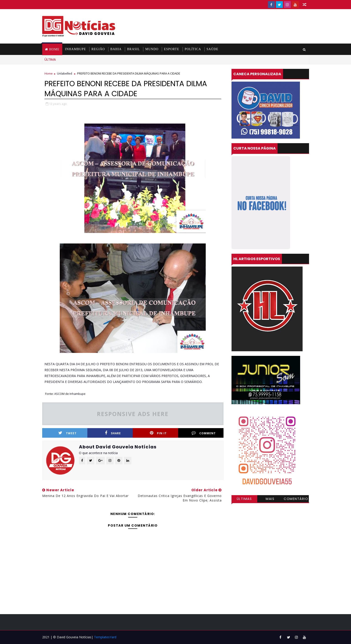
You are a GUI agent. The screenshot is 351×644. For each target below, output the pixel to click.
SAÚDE (213, 49)
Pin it (158, 433)
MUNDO (152, 49)
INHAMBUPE (75, 49)
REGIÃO (98, 49)
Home (54, 49)
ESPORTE (172, 49)
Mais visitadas (270, 499)
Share (113, 433)
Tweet (68, 433)
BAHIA (116, 49)
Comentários (296, 499)
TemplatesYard (105, 637)
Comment (204, 433)
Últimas (244, 499)
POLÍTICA (193, 49)
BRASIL (133, 49)
